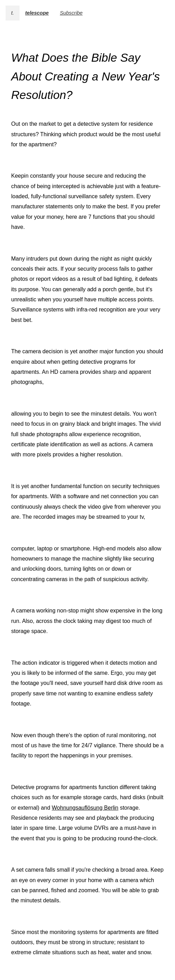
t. (13, 13)
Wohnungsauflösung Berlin (85, 808)
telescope (37, 13)
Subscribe (71, 13)
